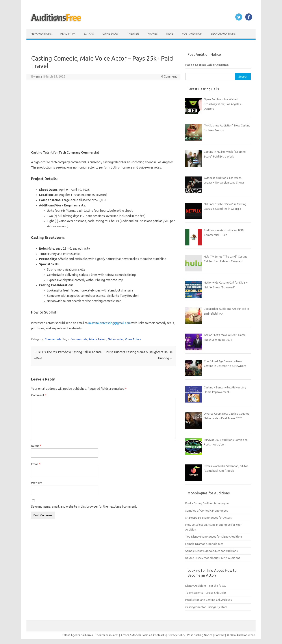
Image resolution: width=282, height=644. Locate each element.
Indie (170, 34)
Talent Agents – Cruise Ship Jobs (206, 593)
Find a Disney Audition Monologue (207, 503)
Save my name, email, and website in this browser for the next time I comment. (84, 507)
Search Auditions (223, 34)
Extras (89, 34)
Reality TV (68, 34)
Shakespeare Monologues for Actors (209, 518)
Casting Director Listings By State (206, 607)
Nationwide (115, 339)
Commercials (53, 339)
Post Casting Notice (200, 635)
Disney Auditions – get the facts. (206, 586)
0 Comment (169, 76)
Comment (39, 395)
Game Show (110, 34)
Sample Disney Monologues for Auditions (211, 551)
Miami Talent (97, 339)
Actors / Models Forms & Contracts (143, 635)
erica (39, 76)
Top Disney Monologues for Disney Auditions (214, 536)
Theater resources (107, 635)
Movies (153, 34)
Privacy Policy (177, 635)
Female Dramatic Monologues (204, 544)
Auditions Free (246, 635)
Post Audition (192, 34)
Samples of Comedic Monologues (207, 510)
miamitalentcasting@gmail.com (109, 323)
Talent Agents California (77, 635)
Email (36, 464)
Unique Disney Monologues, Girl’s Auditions (213, 558)
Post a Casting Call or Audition (207, 65)
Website (37, 483)
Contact (220, 635)
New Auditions (41, 34)
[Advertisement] (103, 115)
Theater (133, 34)
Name (36, 446)
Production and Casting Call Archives (209, 600)
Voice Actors (133, 339)
